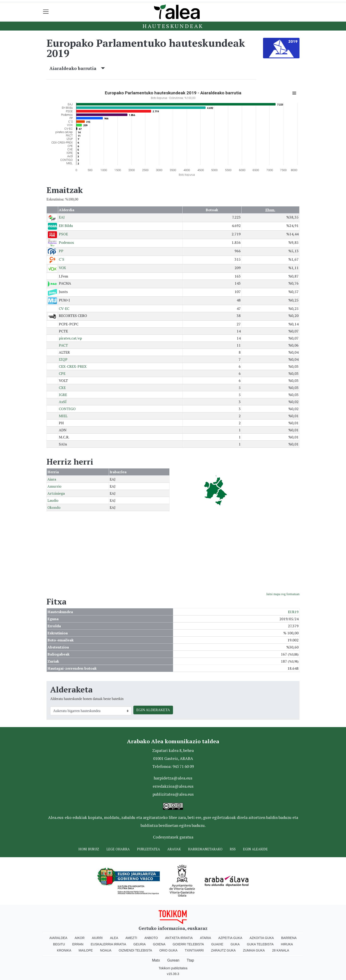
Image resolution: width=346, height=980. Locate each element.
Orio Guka (168, 950)
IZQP (63, 359)
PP (61, 251)
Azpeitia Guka (230, 938)
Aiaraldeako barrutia (77, 68)
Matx (156, 960)
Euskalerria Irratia (108, 944)
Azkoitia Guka (262, 938)
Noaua (106, 950)
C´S (62, 259)
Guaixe (217, 944)
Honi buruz (89, 849)
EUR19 (293, 612)
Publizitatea (148, 849)
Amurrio (54, 486)
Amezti (131, 938)
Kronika (64, 950)
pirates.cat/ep (70, 338)
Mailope (86, 950)
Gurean (173, 960)
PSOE (63, 234)
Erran (78, 944)
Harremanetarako (205, 849)
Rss (233, 849)
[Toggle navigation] (46, 12)
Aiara (52, 479)
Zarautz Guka (223, 950)
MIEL (63, 416)
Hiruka (287, 944)
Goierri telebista (188, 944)
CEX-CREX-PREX (73, 366)
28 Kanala (281, 950)
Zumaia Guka (254, 950)
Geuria (139, 944)
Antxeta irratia (179, 938)
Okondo (54, 507)
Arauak (174, 849)
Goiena (159, 944)
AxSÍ (63, 402)
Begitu (59, 944)
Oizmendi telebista (136, 950)
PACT (63, 345)
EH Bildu (66, 226)
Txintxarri (194, 950)
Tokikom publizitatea (173, 968)
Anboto (151, 938)
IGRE (63, 395)
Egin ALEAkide (255, 849)
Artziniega (56, 493)
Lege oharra (118, 849)
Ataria (205, 938)
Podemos (66, 242)
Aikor (80, 938)
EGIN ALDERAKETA (153, 710)
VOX (62, 268)
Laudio (53, 500)
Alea (114, 938)
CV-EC (64, 309)
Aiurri (97, 938)
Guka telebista (260, 944)
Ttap (190, 960)
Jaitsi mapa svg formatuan (283, 594)
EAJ (62, 217)
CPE (62, 373)
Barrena (289, 938)
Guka (235, 944)
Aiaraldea (58, 938)
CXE (62, 388)
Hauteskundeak (173, 26)
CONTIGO (67, 409)
